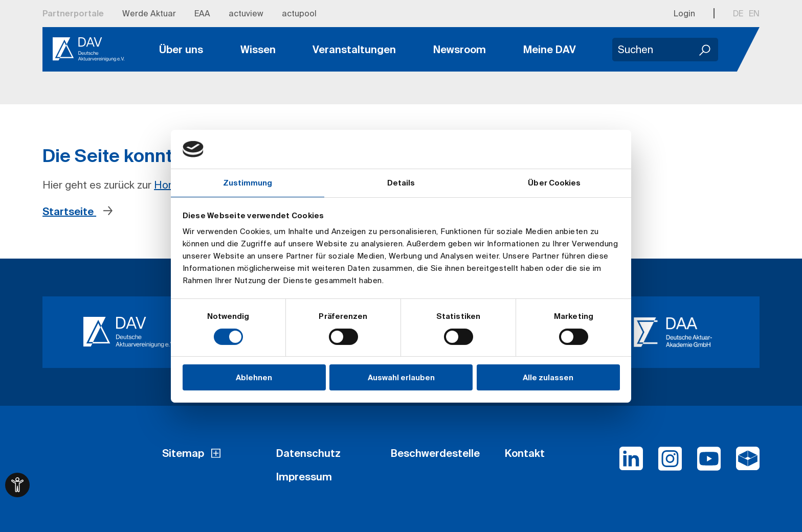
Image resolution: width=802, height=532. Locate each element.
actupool (299, 13)
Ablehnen (254, 377)
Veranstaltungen (354, 49)
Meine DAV (550, 49)
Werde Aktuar (149, 13)
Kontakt (525, 453)
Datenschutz (308, 453)
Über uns (181, 49)
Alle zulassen (548, 377)
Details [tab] (401, 183)
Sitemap (183, 453)
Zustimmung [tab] (248, 183)
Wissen (258, 49)
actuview (246, 13)
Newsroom (460, 49)
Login (684, 13)
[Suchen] (705, 50)
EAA (202, 13)
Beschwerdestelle (435, 453)
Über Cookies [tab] (554, 183)
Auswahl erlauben (401, 377)
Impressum (304, 477)
